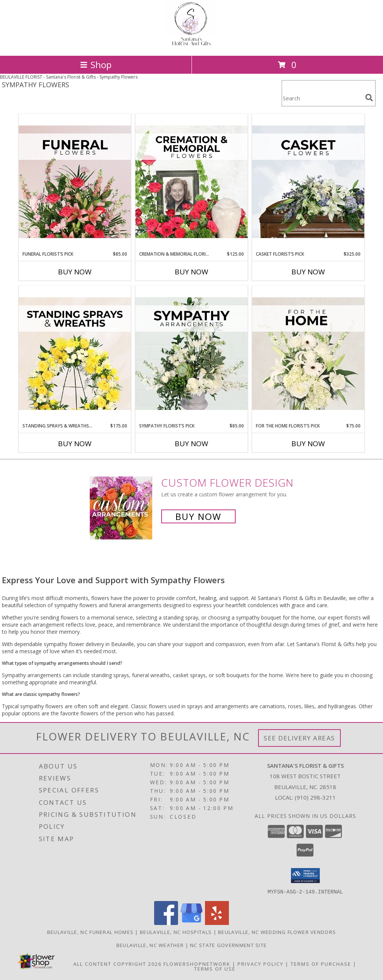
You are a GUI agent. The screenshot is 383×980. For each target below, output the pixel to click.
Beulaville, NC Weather (150, 945)
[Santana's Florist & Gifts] (191, 45)
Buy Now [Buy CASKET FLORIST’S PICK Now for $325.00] (308, 272)
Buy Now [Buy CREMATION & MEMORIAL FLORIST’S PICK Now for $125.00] (191, 272)
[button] (305, 876)
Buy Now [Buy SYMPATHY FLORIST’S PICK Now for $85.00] (191, 444)
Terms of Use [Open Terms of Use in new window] (215, 968)
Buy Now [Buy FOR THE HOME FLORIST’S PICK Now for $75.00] (308, 444)
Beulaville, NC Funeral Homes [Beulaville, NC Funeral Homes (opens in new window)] (90, 932)
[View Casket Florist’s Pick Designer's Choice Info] (308, 182)
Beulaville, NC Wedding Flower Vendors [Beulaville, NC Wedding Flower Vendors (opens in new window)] (277, 932)
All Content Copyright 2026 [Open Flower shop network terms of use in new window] (117, 964)
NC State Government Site (228, 945)
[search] (369, 98)
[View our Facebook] (166, 923)
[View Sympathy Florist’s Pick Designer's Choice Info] (191, 354)
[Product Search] (322, 98)
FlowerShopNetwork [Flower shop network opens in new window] (197, 964)
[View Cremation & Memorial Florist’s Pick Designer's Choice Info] (191, 182)
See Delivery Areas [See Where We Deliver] (299, 738)
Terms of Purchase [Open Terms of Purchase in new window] (321, 964)
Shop (96, 65)
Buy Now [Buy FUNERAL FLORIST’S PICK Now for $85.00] (75, 272)
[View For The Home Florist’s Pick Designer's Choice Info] (308, 354)
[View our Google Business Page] (191, 923)
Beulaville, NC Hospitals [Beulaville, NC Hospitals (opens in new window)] (176, 932)
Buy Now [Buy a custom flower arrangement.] (198, 516)
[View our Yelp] (217, 923)
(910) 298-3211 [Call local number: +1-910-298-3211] (315, 797)
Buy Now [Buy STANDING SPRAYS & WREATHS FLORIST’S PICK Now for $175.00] (75, 444)
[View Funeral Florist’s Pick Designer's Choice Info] (75, 182)
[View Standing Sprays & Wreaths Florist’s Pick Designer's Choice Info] (75, 354)
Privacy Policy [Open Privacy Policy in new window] (261, 964)
